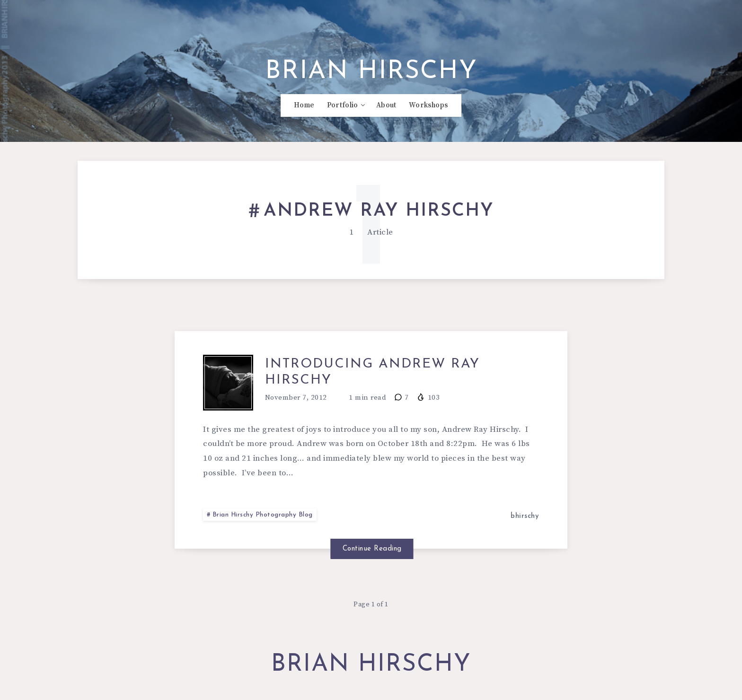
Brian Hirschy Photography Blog (263, 521)
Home (304, 109)
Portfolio (343, 109)
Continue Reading (371, 554)
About (386, 109)
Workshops (428, 109)
